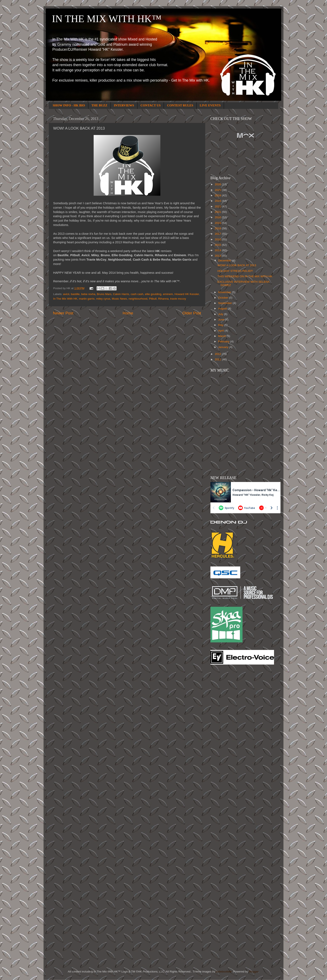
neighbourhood (138, 299)
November (225, 292)
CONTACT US (151, 105)
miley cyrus (103, 299)
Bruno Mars (104, 294)
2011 (218, 359)
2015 (218, 245)
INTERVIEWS (124, 105)
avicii (66, 294)
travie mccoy (178, 299)
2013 (218, 256)
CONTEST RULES (180, 105)
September (225, 303)
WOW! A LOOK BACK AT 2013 (237, 265)
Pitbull (153, 299)
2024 (218, 195)
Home (128, 313)
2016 (218, 239)
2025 (218, 190)
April (221, 331)
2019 (218, 223)
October (224, 298)
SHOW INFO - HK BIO (69, 105)
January (224, 347)
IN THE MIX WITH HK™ (107, 19)
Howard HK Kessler (187, 294)
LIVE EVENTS (210, 105)
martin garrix (87, 299)
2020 (218, 217)
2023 (218, 201)
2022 (218, 206)
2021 (218, 212)
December (225, 260)
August (223, 308)
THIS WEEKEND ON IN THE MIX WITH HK (245, 276)
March (222, 336)
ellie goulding (153, 294)
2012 (218, 354)
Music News (119, 299)
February (224, 341)
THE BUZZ (99, 105)
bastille (75, 294)
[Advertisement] (227, 735)
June (222, 320)
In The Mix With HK (65, 299)
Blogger (254, 972)
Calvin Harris (121, 294)
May (221, 325)
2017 (218, 234)
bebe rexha (88, 294)
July (221, 314)
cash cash (137, 294)
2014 (218, 250)
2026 (218, 184)
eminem (168, 294)
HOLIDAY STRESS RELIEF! (235, 271)
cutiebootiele (224, 972)
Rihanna (163, 299)
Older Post (192, 313)
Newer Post (63, 313)
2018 (218, 228)
